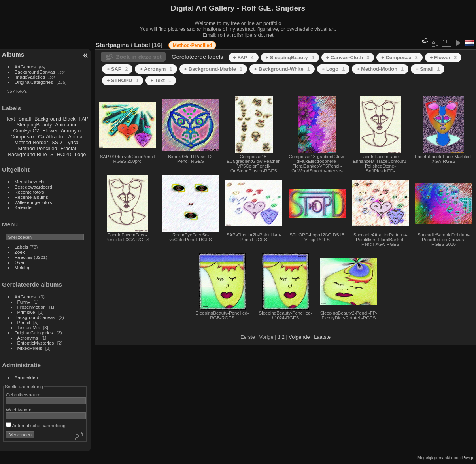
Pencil (24, 322)
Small (25, 119)
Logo (80, 154)
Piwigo (468, 458)
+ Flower (443, 58)
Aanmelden (26, 377)
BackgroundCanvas (35, 72)
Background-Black (55, 119)
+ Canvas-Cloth (348, 58)
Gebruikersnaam (23, 395)
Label (142, 45)
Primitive (26, 312)
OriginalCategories (34, 82)
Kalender (24, 207)
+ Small (428, 69)
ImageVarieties (30, 77)
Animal (76, 137)
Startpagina (112, 45)
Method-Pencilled (38, 148)
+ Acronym (156, 69)
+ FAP (244, 58)
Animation (66, 125)
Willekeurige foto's (33, 202)
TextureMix (29, 327)
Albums (13, 54)
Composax (22, 137)
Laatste (322, 337)
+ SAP (117, 69)
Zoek (20, 252)
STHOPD (61, 154)
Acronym (71, 131)
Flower (50, 131)
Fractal (68, 148)
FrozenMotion (32, 307)
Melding (23, 267)
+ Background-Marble (213, 69)
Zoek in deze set (139, 57)
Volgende (299, 337)
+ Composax (399, 58)
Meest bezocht (30, 182)
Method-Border (31, 142)
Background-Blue (27, 154)
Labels (22, 247)
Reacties (24, 257)
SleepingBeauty (34, 125)
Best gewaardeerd (34, 187)
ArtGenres (25, 67)
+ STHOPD (123, 80)
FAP (83, 119)
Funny (24, 302)
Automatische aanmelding (36, 425)
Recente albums (31, 197)
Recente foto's (29, 192)
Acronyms (28, 338)
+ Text (161, 80)
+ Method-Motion (380, 69)
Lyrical (73, 142)
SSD (57, 142)
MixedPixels (30, 348)
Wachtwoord (19, 410)
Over (20, 262)
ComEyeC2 (26, 131)
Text (10, 119)
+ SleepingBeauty (290, 58)
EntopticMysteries (36, 343)
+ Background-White (282, 69)
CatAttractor (51, 137)
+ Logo (333, 69)
